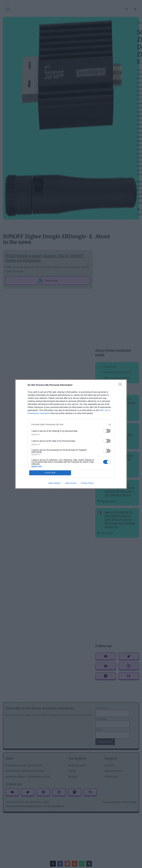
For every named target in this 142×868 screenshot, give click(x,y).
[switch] (107, 431)
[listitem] (71, 425)
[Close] (121, 385)
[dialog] (71, 434)
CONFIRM (50, 473)
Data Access (71, 483)
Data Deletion (55, 483)
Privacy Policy (87, 483)
